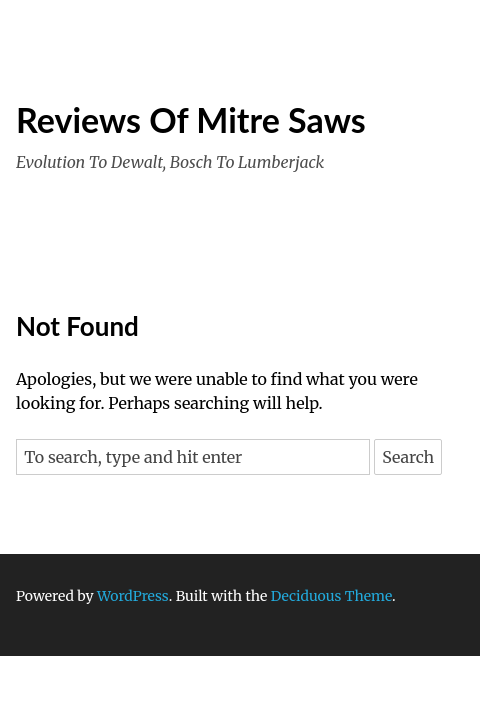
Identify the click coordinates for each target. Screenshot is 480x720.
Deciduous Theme (331, 596)
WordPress (133, 596)
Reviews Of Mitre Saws (191, 119)
